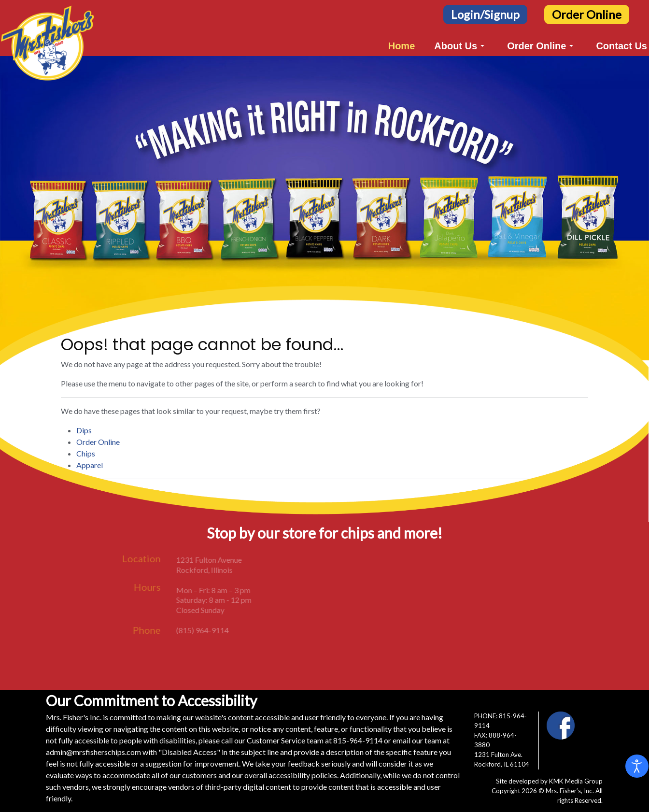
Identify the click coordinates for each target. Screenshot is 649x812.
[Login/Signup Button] (485, 13)
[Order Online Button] (587, 13)
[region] (324, 208)
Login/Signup (485, 14)
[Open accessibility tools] (637, 766)
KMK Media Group (576, 781)
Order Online (587, 14)
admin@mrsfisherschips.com (93, 752)
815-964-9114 (358, 740)
